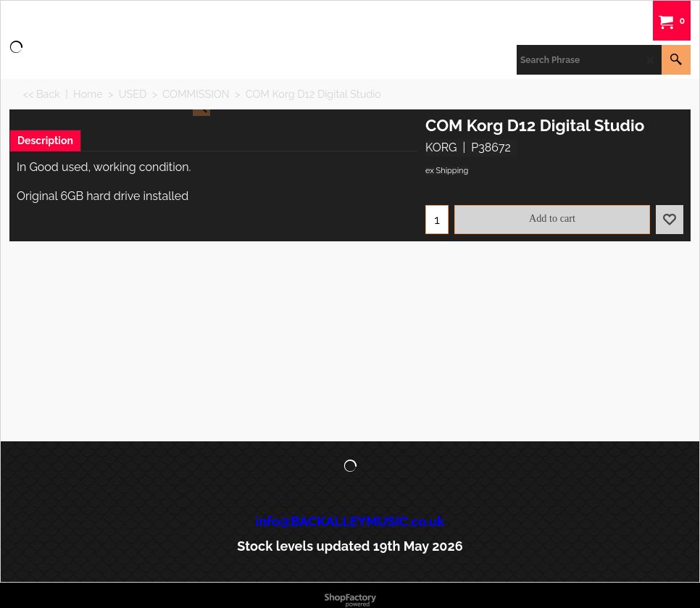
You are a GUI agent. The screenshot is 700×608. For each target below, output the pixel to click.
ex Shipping (447, 171)
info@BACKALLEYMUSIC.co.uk (350, 521)
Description (45, 141)
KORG (441, 147)
